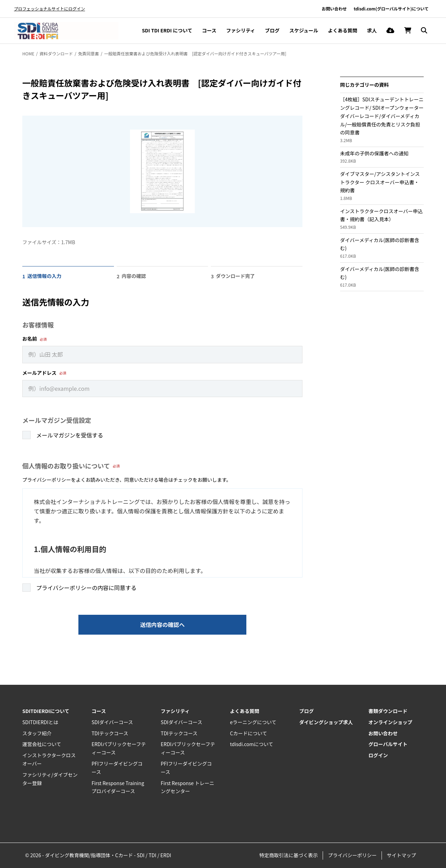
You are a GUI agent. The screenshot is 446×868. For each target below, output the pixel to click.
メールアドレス (39, 373)
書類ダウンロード (388, 711)
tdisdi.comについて (252, 744)
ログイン (378, 755)
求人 (372, 30)
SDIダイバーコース (112, 722)
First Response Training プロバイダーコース (118, 787)
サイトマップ (401, 855)
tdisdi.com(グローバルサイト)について (391, 9)
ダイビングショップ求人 (326, 722)
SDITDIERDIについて (46, 711)
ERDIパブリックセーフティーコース (119, 748)
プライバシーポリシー (352, 855)
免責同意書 (89, 53)
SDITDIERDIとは (40, 722)
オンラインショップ (390, 722)
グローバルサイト (388, 744)
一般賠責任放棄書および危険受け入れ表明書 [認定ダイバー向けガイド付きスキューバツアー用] (195, 53)
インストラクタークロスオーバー (49, 759)
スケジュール (304, 30)
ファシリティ (241, 30)
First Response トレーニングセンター (187, 787)
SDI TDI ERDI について (167, 30)
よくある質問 (343, 30)
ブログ (272, 30)
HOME (28, 53)
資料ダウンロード (56, 53)
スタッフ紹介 (37, 733)
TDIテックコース (110, 733)
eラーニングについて (253, 722)
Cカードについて (249, 733)
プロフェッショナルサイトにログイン (49, 9)
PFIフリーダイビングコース (117, 768)
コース (209, 30)
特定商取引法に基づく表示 (289, 855)
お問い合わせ (334, 9)
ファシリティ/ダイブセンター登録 (50, 779)
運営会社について (42, 744)
